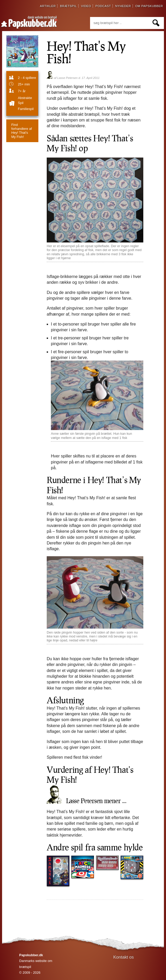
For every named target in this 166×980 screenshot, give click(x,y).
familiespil (26, 109)
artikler (48, 6)
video (86, 6)
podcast (103, 6)
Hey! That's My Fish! (22, 131)
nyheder (123, 6)
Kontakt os (124, 957)
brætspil (68, 6)
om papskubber (149, 6)
